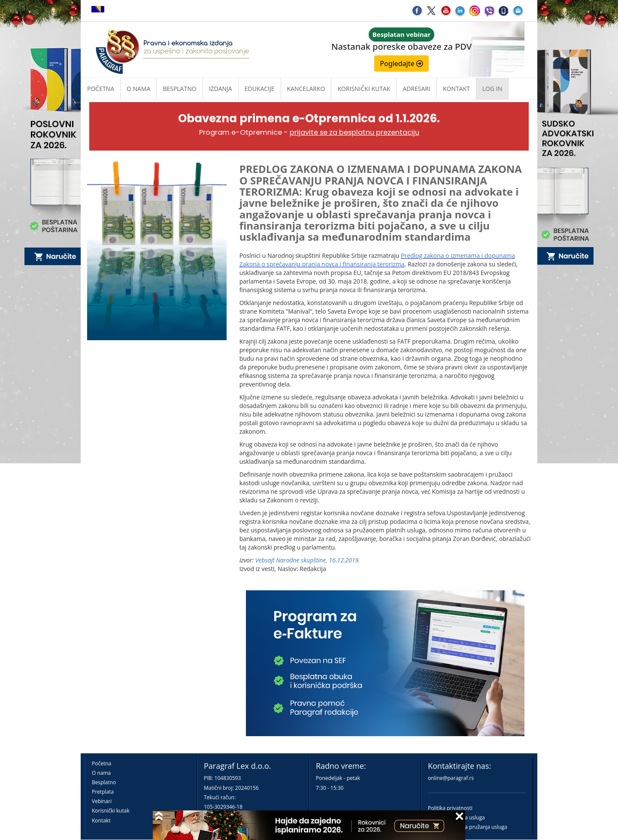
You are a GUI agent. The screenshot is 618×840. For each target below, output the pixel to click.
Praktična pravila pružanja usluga (468, 827)
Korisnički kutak (111, 811)
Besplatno (179, 89)
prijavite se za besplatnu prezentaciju (354, 132)
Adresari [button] (417, 89)
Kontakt (101, 820)
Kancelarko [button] (306, 89)
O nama (138, 89)
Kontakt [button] (456, 89)
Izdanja (221, 89)
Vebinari (102, 801)
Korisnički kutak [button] (364, 89)
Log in (492, 89)
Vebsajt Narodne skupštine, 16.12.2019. (308, 560)
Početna (101, 89)
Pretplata (103, 792)
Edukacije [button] (260, 89)
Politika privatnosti (450, 808)
